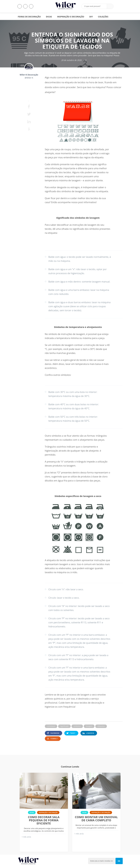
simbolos (77, 726)
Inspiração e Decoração (71, 17)
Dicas (49, 17)
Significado (64, 726)
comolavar (51, 726)
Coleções (103, 17)
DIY (91, 17)
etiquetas (101, 726)
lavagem (89, 726)
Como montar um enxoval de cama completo (96, 819)
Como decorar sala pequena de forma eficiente (44, 820)
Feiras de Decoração (29, 17)
